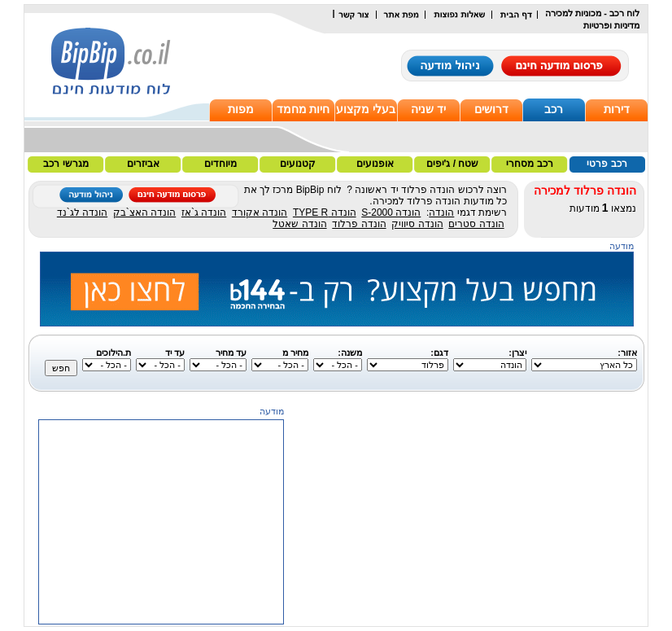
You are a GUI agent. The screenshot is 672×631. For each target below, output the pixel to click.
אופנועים (375, 164)
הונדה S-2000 (391, 213)
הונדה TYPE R (325, 213)
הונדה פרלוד (359, 224)
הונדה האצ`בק (144, 213)
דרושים (491, 109)
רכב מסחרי (529, 164)
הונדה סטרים (476, 224)
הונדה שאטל (299, 224)
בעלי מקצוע (366, 109)
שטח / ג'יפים (453, 164)
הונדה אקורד (260, 213)
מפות (241, 109)
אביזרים (143, 164)
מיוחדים (220, 164)
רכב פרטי (607, 164)
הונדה (441, 213)
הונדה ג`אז (204, 213)
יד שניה (428, 109)
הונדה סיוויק (417, 224)
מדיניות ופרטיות (611, 25)
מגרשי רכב (65, 164)
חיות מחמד (303, 109)
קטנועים (298, 164)
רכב (554, 109)
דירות (617, 109)
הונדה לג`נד (82, 213)
